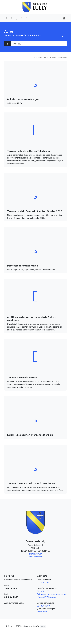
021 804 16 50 (43, 606)
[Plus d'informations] (35, 563)
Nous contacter (36, 557)
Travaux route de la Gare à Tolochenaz (29, 151)
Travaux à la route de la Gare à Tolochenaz (31, 483)
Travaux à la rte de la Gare (22, 377)
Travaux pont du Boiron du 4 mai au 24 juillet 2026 (35, 211)
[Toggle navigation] (64, 18)
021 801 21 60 (43, 591)
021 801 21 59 (43, 583)
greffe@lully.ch (35, 554)
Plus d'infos (42, 612)
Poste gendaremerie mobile (23, 266)
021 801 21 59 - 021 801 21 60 (37, 551)
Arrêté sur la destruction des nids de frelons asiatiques (31, 319)
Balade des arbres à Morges (23, 99)
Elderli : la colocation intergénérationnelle (30, 435)
